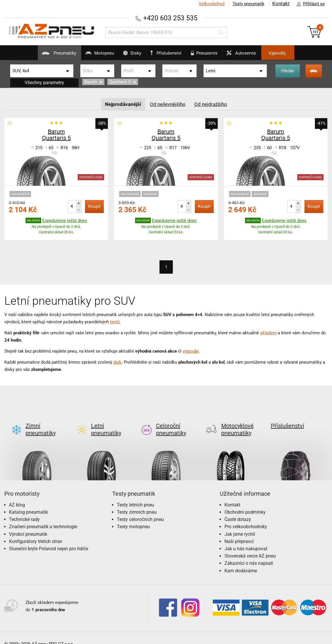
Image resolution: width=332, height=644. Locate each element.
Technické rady (24, 510)
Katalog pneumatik (28, 503)
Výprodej (297, 53)
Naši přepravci (239, 532)
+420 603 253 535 (170, 18)
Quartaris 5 (123, 82)
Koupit (94, 206)
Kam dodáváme (241, 561)
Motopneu (86, 55)
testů (115, 322)
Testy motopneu (133, 517)
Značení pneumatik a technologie (43, 517)
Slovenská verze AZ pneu (250, 546)
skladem (268, 333)
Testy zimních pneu (137, 503)
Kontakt (281, 4)
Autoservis (254, 55)
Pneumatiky (39, 55)
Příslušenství (169, 53)
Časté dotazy (238, 510)
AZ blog (17, 495)
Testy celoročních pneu (140, 510)
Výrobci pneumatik (28, 525)
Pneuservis (210, 55)
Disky (125, 55)
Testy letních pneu (135, 495)
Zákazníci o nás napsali (249, 554)
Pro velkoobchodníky (246, 517)
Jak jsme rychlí (240, 525)
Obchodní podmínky (245, 503)
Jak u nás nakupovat (246, 539)
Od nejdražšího (213, 104)
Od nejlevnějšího (168, 104)
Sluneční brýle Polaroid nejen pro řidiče (49, 539)
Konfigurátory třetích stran (36, 532)
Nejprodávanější (121, 104)
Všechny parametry (44, 82)
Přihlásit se (309, 4)
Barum (93, 82)
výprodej (191, 351)
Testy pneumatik (248, 4)
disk (117, 362)
